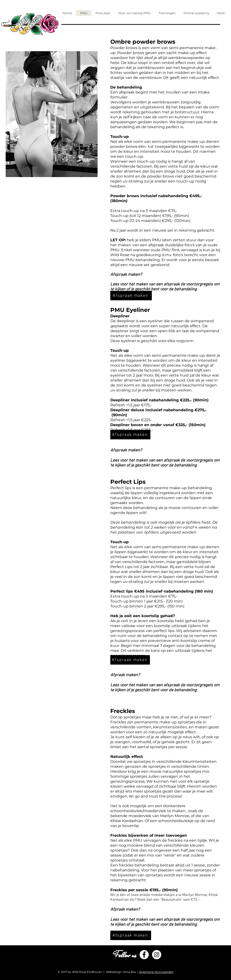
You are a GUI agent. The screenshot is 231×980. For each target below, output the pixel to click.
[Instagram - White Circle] (157, 955)
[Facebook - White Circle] (144, 955)
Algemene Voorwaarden (156, 972)
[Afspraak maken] (131, 296)
